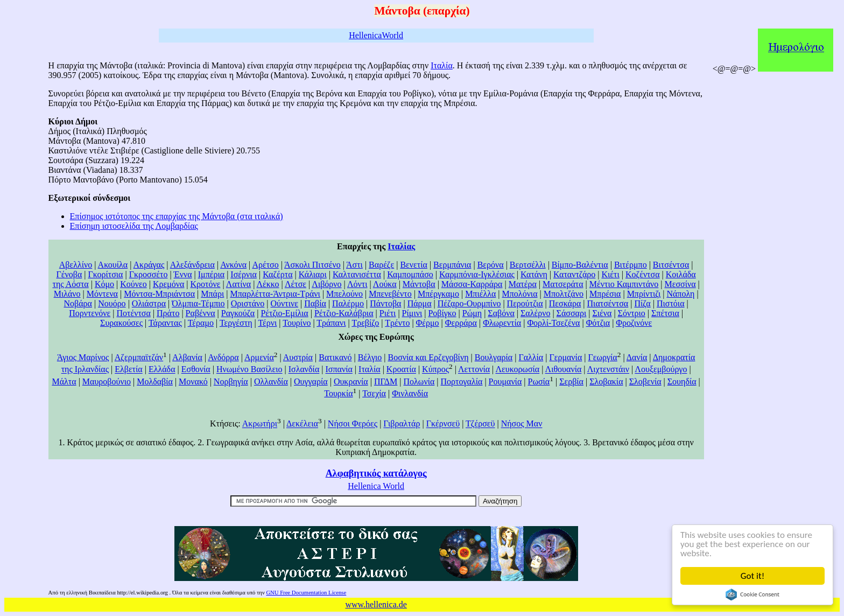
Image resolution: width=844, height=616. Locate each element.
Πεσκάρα (565, 303)
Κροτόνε (206, 284)
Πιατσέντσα (608, 303)
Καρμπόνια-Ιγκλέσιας (477, 274)
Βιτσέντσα (671, 265)
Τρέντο (397, 323)
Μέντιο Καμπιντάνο (624, 284)
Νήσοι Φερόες (353, 424)
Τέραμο (201, 323)
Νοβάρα (78, 303)
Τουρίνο (297, 323)
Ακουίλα (113, 265)
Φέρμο (428, 323)
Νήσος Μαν (522, 424)
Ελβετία (129, 370)
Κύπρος (435, 370)
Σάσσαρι (572, 313)
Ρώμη (472, 313)
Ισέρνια (244, 274)
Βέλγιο (370, 357)
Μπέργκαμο (438, 294)
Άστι (354, 265)
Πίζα (642, 303)
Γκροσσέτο (149, 274)
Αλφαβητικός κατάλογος (376, 473)
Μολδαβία (155, 381)
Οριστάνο (248, 303)
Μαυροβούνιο (107, 381)
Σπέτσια (665, 313)
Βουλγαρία (494, 357)
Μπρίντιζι (644, 294)
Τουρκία (338, 393)
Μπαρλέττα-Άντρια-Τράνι (275, 294)
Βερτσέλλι (528, 265)
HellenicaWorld (376, 35)
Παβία (315, 303)
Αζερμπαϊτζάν (139, 357)
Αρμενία (259, 357)
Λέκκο (268, 284)
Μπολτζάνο (564, 294)
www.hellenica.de (376, 604)
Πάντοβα (385, 303)
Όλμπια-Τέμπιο (198, 303)
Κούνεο (133, 284)
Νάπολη (680, 294)
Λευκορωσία (517, 370)
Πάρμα (420, 303)
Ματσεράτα (563, 284)
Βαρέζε (381, 265)
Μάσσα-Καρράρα (472, 284)
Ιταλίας (401, 246)
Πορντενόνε (90, 313)
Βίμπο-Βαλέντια (580, 265)
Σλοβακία (606, 381)
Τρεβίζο (365, 323)
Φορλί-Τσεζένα (553, 323)
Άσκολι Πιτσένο (312, 265)
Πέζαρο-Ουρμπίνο (469, 303)
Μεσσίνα (680, 284)
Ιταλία (442, 65)
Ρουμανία (505, 381)
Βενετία (413, 265)
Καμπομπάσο (410, 274)
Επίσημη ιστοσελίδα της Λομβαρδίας (134, 226)
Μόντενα (102, 294)
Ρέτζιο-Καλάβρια (344, 313)
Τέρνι (267, 323)
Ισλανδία (304, 370)
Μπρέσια (605, 294)
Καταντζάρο (574, 274)
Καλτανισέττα (357, 274)
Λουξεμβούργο (661, 370)
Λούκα (385, 284)
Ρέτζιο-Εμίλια (284, 313)
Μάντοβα (419, 284)
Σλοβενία (645, 381)
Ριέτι (388, 313)
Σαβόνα (501, 313)
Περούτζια (525, 303)
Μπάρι (212, 294)
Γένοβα (69, 274)
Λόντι (357, 284)
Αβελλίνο (76, 265)
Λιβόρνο (326, 284)
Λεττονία (474, 370)
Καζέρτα (277, 274)
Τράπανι (331, 323)
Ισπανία (339, 370)
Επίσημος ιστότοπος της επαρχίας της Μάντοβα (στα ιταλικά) (177, 216)
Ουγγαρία (311, 381)
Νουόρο (112, 303)
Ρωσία (539, 381)
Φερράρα (461, 323)
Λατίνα (238, 284)
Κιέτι (610, 274)
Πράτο (168, 313)
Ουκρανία (351, 381)
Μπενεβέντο (390, 294)
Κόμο (104, 284)
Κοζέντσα (643, 274)
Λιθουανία (564, 370)
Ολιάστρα (149, 303)
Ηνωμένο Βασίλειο (249, 370)
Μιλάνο (67, 294)
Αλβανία (187, 357)
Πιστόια (671, 303)
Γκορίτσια (106, 274)
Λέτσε (296, 284)
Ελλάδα (162, 370)
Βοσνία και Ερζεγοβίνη (428, 357)
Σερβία (571, 381)
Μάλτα (64, 381)
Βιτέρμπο (631, 265)
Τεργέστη (236, 323)
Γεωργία (603, 357)
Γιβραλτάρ (402, 424)
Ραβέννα (201, 313)
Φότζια (598, 323)
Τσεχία (374, 393)
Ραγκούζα (238, 313)
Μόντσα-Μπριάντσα (159, 294)
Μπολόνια (520, 294)
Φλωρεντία (502, 323)
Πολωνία (419, 381)
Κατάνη (534, 274)
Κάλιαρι (313, 274)
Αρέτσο (265, 265)
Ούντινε (284, 303)
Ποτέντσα (133, 313)
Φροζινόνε (634, 323)
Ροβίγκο (442, 313)
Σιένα (602, 313)
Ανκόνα (233, 265)
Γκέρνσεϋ (443, 424)
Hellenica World (376, 486)
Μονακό (193, 381)
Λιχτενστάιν (608, 370)
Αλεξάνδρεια (192, 265)
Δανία (637, 357)
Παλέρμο (348, 303)
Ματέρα (523, 284)
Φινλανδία (410, 393)
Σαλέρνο (535, 313)
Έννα (183, 274)
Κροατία (401, 370)
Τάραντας (165, 323)
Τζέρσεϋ (480, 424)
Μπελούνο (344, 294)
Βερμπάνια (452, 265)
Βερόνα (491, 265)
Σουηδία (682, 381)
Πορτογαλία (462, 381)
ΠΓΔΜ (386, 381)
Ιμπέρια (211, 274)
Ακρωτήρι (260, 424)
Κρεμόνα (168, 284)
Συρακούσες (121, 323)
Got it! (752, 576)
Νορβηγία (231, 381)
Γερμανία (565, 357)
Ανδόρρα (223, 357)
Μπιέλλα (480, 294)
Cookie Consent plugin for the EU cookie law (752, 594)
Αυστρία (298, 357)
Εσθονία (196, 370)
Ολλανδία (271, 381)
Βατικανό (335, 357)
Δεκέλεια (302, 424)
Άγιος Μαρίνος (83, 357)
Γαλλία (531, 357)
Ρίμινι (412, 313)
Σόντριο (632, 313)
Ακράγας (149, 265)
